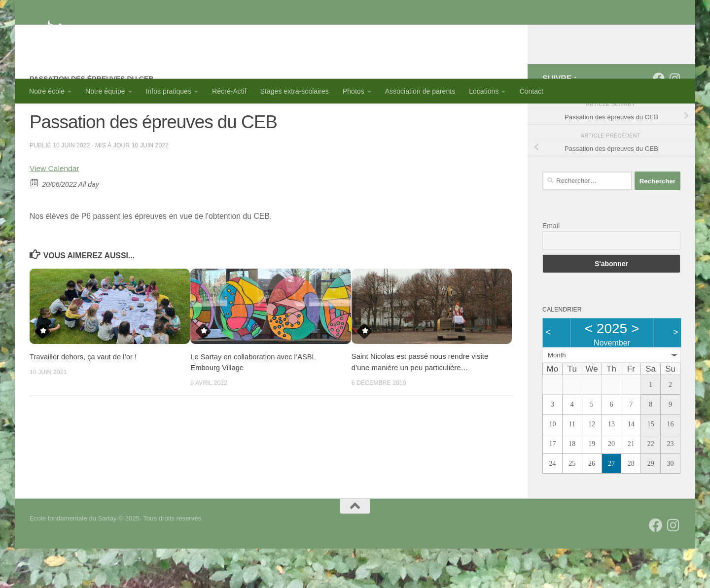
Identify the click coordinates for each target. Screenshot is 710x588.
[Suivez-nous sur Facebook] (659, 118)
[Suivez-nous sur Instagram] (674, 118)
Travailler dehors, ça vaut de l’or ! (84, 396)
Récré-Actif (229, 91)
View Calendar (55, 208)
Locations (484, 91)
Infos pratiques (169, 91)
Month (557, 395)
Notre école (47, 91)
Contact (531, 91)
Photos (354, 91)
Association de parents (420, 91)
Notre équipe (105, 91)
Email (551, 265)
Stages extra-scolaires (295, 91)
